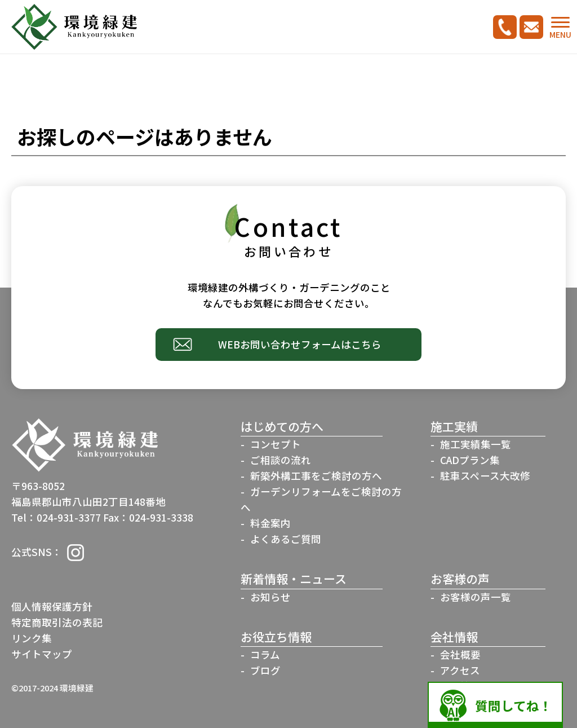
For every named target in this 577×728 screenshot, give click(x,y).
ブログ (265, 670)
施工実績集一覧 (476, 444)
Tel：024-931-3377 (56, 517)
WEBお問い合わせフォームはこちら (300, 344)
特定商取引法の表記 (57, 622)
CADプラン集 (470, 460)
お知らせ (270, 597)
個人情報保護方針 (52, 606)
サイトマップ (42, 654)
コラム (265, 654)
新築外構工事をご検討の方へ (316, 476)
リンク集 (32, 638)
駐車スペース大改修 (485, 476)
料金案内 (270, 523)
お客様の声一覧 (476, 597)
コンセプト (276, 444)
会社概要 (460, 654)
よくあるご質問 (286, 539)
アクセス (460, 670)
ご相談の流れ (281, 460)
